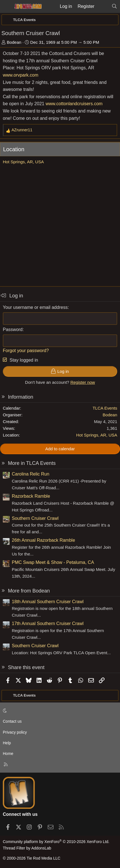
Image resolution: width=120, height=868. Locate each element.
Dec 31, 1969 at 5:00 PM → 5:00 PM (65, 42)
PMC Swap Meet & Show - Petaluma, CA (53, 562)
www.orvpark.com (21, 75)
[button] (59, 711)
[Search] (114, 6)
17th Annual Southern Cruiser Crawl (48, 624)
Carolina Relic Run (30, 474)
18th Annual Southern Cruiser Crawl (48, 602)
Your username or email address (35, 307)
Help (7, 743)
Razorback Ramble (31, 496)
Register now (83, 382)
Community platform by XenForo (56, 842)
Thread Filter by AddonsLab (27, 848)
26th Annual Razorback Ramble (43, 540)
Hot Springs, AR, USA (23, 162)
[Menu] (6, 6)
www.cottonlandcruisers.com (74, 104)
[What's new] (103, 6)
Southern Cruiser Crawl (35, 518)
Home (8, 754)
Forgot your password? (26, 351)
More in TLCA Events (32, 463)
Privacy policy (15, 732)
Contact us (12, 721)
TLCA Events (105, 408)
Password (13, 329)
